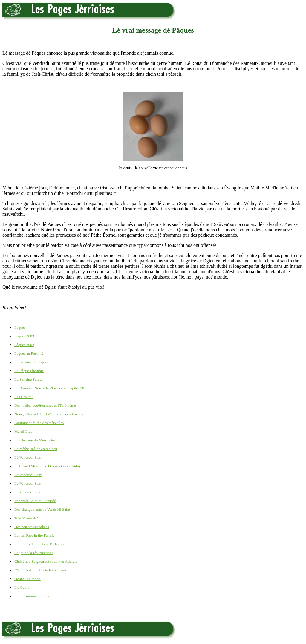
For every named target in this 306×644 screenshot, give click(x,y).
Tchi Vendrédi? (26, 518)
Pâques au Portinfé (29, 353)
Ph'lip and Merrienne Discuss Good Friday (48, 466)
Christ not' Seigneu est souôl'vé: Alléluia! (46, 561)
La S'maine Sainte (28, 379)
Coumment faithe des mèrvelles (39, 423)
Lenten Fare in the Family (35, 535)
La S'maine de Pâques (31, 362)
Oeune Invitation (27, 579)
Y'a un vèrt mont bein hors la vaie (41, 570)
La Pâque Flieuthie (29, 371)
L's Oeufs (22, 587)
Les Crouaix (24, 397)
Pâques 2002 (24, 345)
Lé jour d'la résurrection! (34, 553)
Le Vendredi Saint (28, 483)
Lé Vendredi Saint (28, 457)
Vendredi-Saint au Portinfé (35, 501)
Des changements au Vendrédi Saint (42, 509)
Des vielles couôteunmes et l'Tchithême (45, 405)
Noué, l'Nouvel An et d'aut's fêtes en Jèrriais (49, 414)
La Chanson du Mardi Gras (36, 440)
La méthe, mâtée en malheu (36, 449)
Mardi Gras (23, 431)
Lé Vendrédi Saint (28, 475)
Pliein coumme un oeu (32, 596)
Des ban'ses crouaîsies (32, 527)
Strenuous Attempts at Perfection (40, 544)
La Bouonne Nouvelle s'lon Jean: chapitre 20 (49, 388)
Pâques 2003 (24, 336)
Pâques (20, 327)
